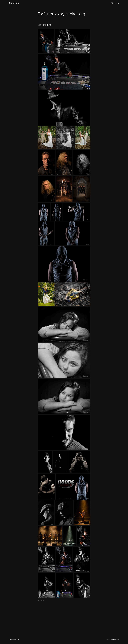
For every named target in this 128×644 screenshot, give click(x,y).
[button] (46, 41)
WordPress (116, 639)
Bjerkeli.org (14, 3)
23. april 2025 (41, 601)
